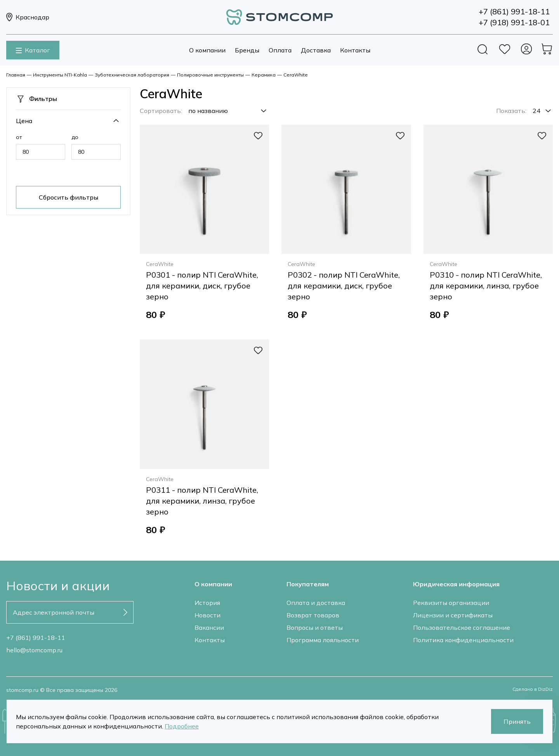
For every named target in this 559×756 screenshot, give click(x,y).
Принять (517, 721)
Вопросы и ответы (315, 627)
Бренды (247, 50)
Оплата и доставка (316, 603)
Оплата (280, 50)
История (207, 603)
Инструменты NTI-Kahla (60, 75)
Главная (16, 75)
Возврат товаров (313, 615)
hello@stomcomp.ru (34, 650)
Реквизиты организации (451, 603)
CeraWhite (296, 75)
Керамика (264, 75)
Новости (207, 615)
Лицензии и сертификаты (453, 615)
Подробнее (182, 726)
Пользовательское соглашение (462, 627)
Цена (24, 121)
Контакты (355, 50)
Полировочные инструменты (210, 75)
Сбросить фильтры (69, 197)
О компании (207, 50)
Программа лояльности (323, 640)
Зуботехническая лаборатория (132, 75)
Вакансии (209, 627)
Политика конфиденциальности (463, 640)
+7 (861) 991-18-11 (36, 638)
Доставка (316, 50)
